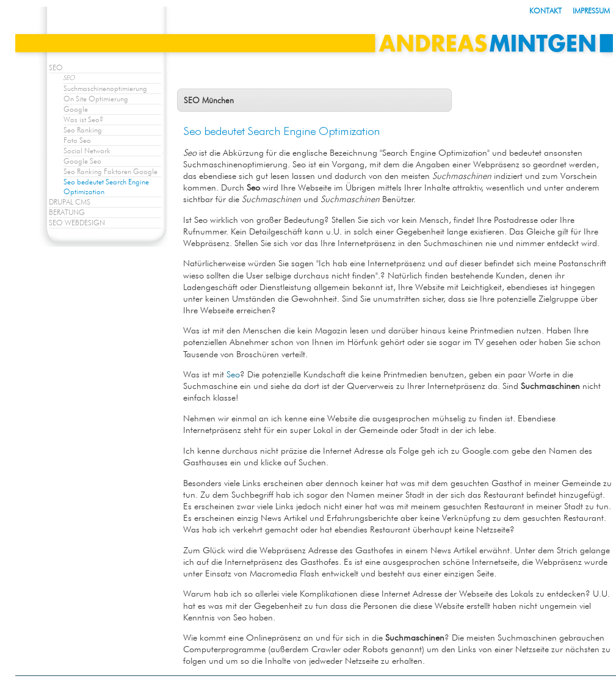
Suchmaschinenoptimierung (105, 88)
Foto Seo (77, 140)
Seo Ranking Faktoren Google (111, 171)
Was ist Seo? (83, 119)
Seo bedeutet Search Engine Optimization (106, 187)
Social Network (87, 151)
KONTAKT (545, 11)
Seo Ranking (83, 130)
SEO (56, 67)
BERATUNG (67, 212)
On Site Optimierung (96, 99)
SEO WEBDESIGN (77, 223)
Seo (233, 374)
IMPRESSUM (591, 11)
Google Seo (82, 161)
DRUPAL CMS (70, 202)
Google (76, 109)
